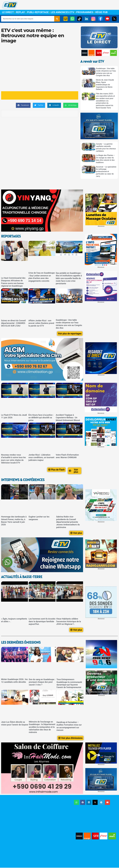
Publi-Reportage (38, 12)
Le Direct (8, 12)
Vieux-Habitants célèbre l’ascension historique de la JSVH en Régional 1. (69, 621)
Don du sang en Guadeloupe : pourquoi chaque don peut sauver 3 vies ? (42, 682)
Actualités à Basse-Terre (22, 577)
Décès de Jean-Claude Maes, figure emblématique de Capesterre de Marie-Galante (105, 85)
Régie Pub (101, 12)
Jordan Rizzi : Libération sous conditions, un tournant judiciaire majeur (41, 457)
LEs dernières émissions (21, 642)
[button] (23, 105)
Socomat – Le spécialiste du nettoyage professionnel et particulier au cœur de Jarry (106, 172)
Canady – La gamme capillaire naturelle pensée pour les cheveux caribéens (106, 147)
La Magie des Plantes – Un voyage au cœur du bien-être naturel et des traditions (105, 159)
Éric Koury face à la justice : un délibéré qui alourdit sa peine (41, 418)
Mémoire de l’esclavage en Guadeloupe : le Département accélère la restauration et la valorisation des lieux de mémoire (42, 727)
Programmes (85, 12)
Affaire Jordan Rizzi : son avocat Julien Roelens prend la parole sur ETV (41, 323)
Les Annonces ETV (62, 12)
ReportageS (11, 236)
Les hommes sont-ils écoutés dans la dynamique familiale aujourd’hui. (42, 621)
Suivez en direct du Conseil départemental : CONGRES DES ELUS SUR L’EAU (13, 323)
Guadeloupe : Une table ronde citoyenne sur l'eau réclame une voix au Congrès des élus (106, 72)
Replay (20, 12)
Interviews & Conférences (23, 480)
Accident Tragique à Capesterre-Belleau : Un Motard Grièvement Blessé (68, 418)
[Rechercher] (57, 19)
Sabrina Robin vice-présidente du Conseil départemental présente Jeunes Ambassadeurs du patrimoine (68, 522)
